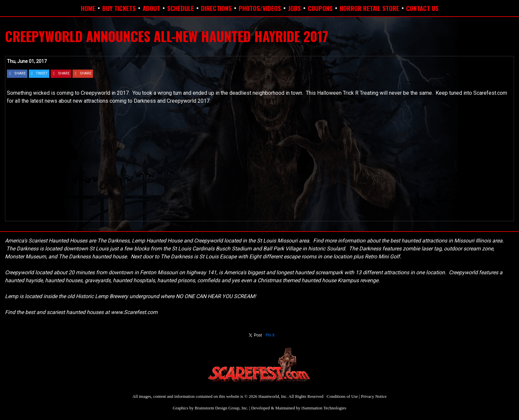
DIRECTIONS (216, 8)
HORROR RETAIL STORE (369, 8)
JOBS (294, 8)
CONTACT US (422, 8)
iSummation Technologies (324, 408)
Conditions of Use (342, 396)
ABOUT (151, 8)
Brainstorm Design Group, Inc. (221, 408)
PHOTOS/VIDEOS (260, 8)
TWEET (42, 73)
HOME (88, 8)
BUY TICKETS (119, 8)
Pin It (270, 335)
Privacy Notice (374, 396)
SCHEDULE (181, 8)
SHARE (20, 73)
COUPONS (320, 8)
